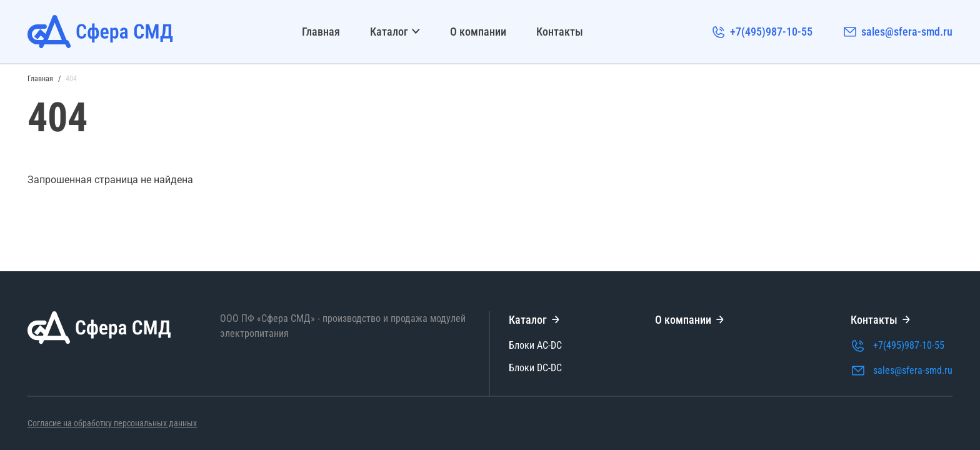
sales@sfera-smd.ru (897, 32)
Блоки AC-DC (535, 345)
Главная (321, 32)
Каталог (395, 32)
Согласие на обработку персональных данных (112, 423)
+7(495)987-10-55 (762, 32)
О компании (478, 32)
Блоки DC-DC (535, 368)
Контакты (560, 32)
